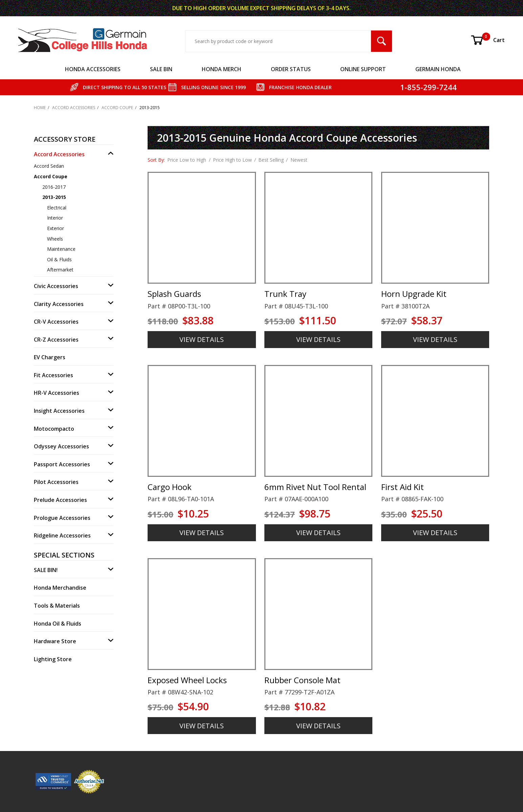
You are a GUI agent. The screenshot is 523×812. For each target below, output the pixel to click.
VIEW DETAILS (202, 339)
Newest (299, 160)
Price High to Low (232, 160)
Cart (487, 40)
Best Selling (271, 160)
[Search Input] (278, 41)
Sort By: (156, 160)
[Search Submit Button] (382, 41)
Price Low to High (187, 160)
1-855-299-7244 (428, 87)
